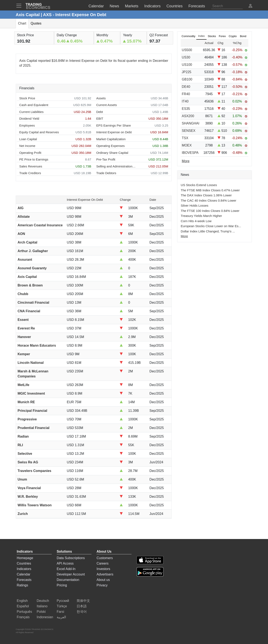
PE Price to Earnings (34, 159)
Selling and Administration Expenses (116, 166)
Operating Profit (30, 153)
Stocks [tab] (212, 36)
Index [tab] (201, 36)
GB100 (187, 79)
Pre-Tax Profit (106, 159)
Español (23, 606)
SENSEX (189, 131)
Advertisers (105, 574)
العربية (61, 617)
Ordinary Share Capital (112, 153)
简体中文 (83, 601)
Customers (105, 558)
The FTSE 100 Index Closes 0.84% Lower (210, 211)
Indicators (24, 569)
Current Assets (107, 105)
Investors (103, 569)
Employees (27, 125)
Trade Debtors (106, 173)
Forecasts (24, 580)
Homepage (25, 558)
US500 (187, 50)
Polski (41, 612)
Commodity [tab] (188, 36)
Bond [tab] (243, 36)
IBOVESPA (190, 153)
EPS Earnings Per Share (114, 125)
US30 (186, 57)
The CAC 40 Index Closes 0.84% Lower (208, 200)
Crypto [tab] (233, 36)
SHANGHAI (191, 123)
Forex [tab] (222, 36)
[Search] (227, 6)
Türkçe (62, 606)
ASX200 (188, 116)
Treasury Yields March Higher (201, 216)
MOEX (187, 145)
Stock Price (27, 98)
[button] (250, 6)
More (184, 236)
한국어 (82, 612)
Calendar (24, 574)
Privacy (102, 585)
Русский (63, 601)
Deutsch (43, 601)
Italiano (42, 606)
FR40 (186, 94)
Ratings (22, 585)
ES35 (186, 109)
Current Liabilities (31, 112)
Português (24, 612)
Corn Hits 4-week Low (196, 221)
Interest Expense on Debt (114, 132)
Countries (24, 563)
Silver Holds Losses (195, 205)
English (22, 601)
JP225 (186, 72)
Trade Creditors (30, 173)
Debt (100, 112)
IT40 (185, 101)
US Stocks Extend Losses (199, 185)
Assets (101, 98)
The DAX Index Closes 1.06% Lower (206, 195)
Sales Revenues (31, 166)
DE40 (186, 87)
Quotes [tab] (36, 23)
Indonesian (45, 617)
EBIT (100, 119)
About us (103, 580)
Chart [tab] (22, 23)
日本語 (82, 606)
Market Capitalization (111, 139)
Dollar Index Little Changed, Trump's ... (208, 231)
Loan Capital (28, 139)
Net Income (27, 146)
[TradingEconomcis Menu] (20, 6)
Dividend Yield (29, 119)
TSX (185, 138)
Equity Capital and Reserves (39, 132)
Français (23, 617)
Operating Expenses (111, 146)
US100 (187, 65)
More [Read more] (186, 161)
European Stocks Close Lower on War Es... (211, 226)
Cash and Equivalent (34, 105)
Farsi (61, 612)
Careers (102, 563)
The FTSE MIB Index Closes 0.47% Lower (210, 190)
